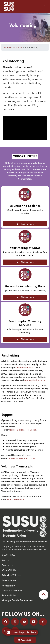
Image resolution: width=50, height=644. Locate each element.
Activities (18, 47)
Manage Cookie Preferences (17, 600)
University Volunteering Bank (25, 286)
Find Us (6, 560)
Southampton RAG (24, 367)
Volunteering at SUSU (25, 248)
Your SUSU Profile (15, 499)
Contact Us (8, 565)
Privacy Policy (9, 595)
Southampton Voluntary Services (25, 323)
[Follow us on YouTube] (24, 622)
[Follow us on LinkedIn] (34, 622)
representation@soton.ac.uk (23, 430)
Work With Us (9, 570)
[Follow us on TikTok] (43, 622)
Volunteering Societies (25, 205)
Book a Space (9, 580)
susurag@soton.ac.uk (35, 380)
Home (7, 47)
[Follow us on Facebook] (6, 622)
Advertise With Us (11, 575)
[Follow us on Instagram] (15, 622)
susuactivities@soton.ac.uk (22, 458)
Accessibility (25, 640)
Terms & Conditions (12, 590)
